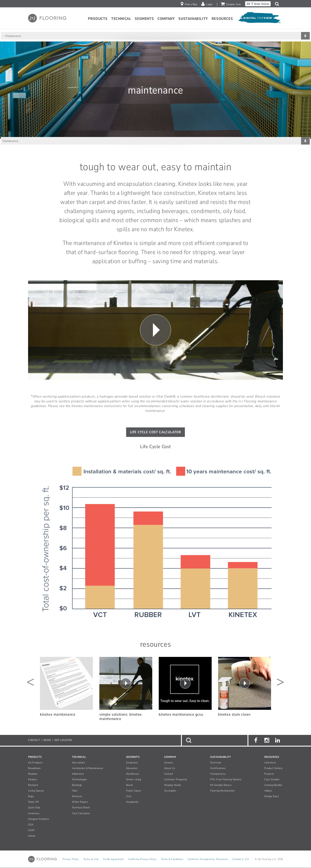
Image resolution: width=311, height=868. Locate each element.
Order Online (258, 4)
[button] (278, 4)
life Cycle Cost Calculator (156, 432)
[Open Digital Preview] (260, 19)
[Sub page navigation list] (155, 36)
